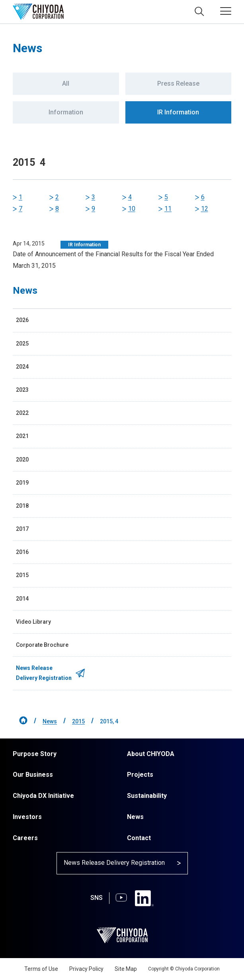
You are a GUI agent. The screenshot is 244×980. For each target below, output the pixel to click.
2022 (22, 413)
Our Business (33, 775)
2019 (22, 483)
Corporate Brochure (42, 645)
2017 (22, 529)
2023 (22, 390)
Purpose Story (35, 754)
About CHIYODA (151, 754)
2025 (22, 344)
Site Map (126, 969)
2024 (22, 367)
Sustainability (147, 796)
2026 (22, 320)
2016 (22, 552)
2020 (22, 460)
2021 (22, 436)
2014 (22, 599)
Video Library (33, 622)
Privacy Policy (86, 969)
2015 (22, 575)
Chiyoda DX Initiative (43, 796)
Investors (27, 817)
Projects (140, 775)
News (50, 721)
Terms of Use (41, 969)
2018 (22, 506)
